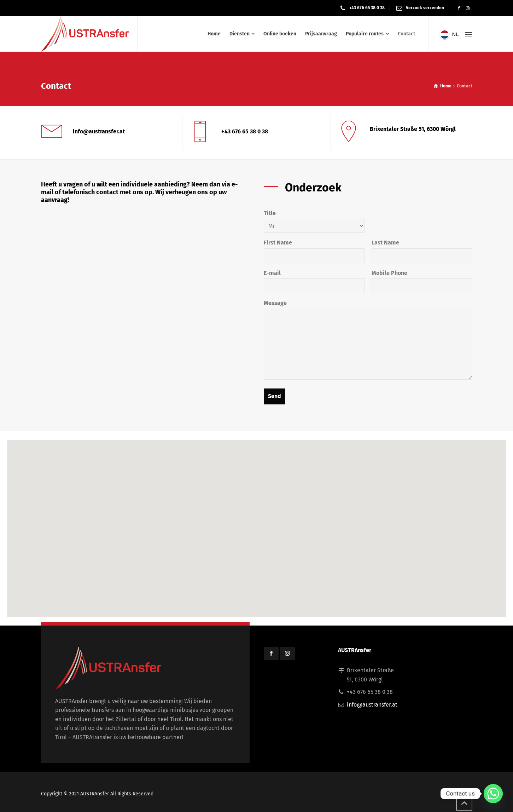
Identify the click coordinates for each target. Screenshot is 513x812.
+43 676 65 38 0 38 (367, 8)
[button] (257, 522)
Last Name (385, 243)
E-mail (272, 273)
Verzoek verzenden (425, 8)
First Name (278, 243)
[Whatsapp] (493, 794)
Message (275, 303)
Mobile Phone (389, 273)
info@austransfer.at (372, 705)
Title (270, 213)
